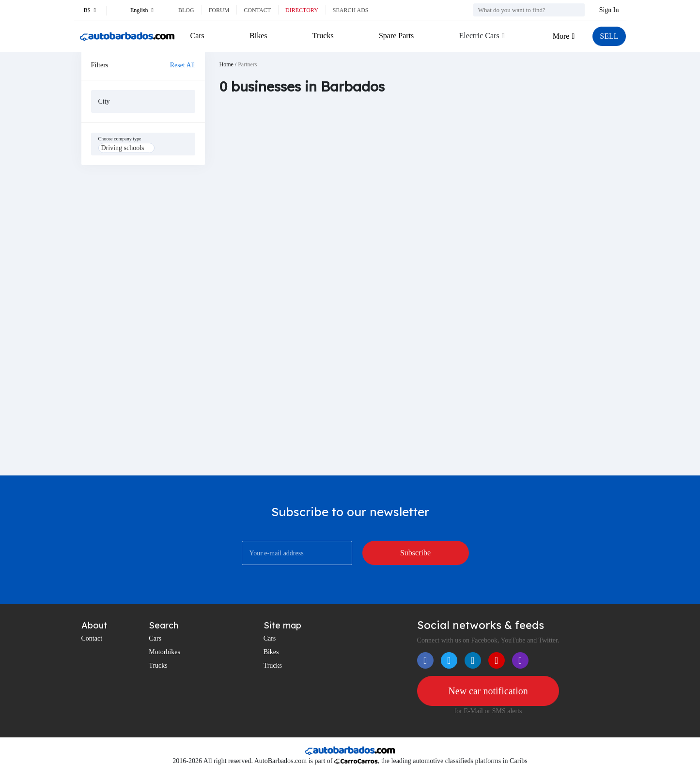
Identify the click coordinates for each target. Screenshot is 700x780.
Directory (302, 10)
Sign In (609, 10)
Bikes (258, 36)
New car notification (488, 691)
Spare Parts (396, 36)
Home (226, 64)
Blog (186, 10)
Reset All (183, 65)
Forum (219, 10)
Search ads (351, 10)
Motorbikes (164, 652)
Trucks (323, 36)
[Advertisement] (143, 320)
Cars (197, 36)
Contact (257, 10)
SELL (609, 36)
